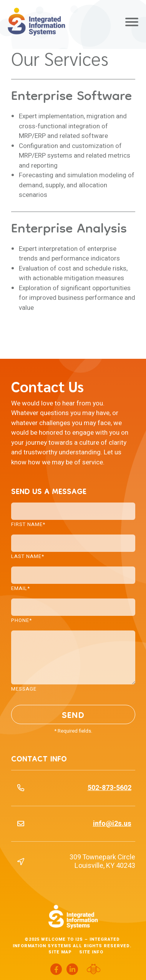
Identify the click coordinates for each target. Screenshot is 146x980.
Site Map (60, 952)
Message (24, 688)
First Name (28, 524)
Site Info (91, 952)
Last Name (28, 556)
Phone (22, 620)
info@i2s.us (112, 824)
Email (21, 588)
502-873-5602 (109, 788)
